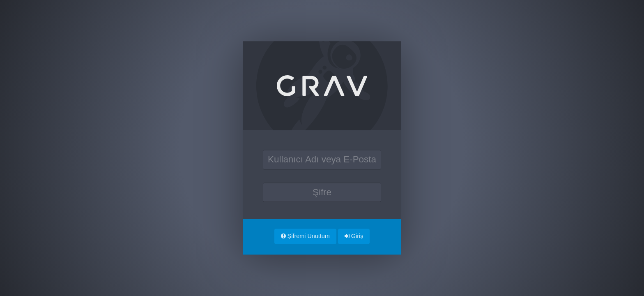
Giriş (354, 236)
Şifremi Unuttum (305, 236)
